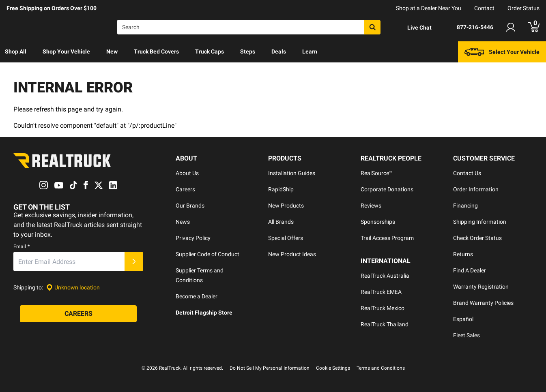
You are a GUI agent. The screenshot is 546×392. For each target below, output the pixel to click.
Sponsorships (378, 222)
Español (463, 319)
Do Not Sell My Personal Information (270, 368)
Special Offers (286, 238)
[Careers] (78, 314)
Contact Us (467, 173)
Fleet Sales (466, 335)
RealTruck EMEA (381, 292)
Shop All (16, 51)
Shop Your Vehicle (66, 51)
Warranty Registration (481, 287)
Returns (463, 254)
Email (21, 247)
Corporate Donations (387, 189)
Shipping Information (480, 222)
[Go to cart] (534, 27)
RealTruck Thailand (385, 324)
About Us (187, 173)
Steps (248, 51)
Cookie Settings (333, 368)
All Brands (281, 222)
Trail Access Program (387, 238)
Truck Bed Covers (156, 51)
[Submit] (134, 262)
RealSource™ (377, 173)
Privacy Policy (193, 238)
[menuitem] (16, 52)
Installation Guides (292, 173)
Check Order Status (477, 238)
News (183, 222)
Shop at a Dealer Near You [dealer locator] (429, 8)
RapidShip (281, 189)
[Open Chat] (413, 28)
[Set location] (73, 288)
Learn (310, 51)
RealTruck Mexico (383, 308)
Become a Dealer (197, 296)
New (112, 51)
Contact (484, 8)
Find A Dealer (470, 270)
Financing (465, 206)
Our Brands (190, 206)
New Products (286, 206)
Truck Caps (210, 51)
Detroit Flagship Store (204, 313)
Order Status (523, 8)
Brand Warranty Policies (483, 303)
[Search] (249, 27)
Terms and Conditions (381, 368)
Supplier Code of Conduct (207, 254)
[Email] (69, 262)
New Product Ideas (292, 254)
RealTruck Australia (385, 276)
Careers (185, 189)
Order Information (476, 189)
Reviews (371, 206)
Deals (279, 51)
